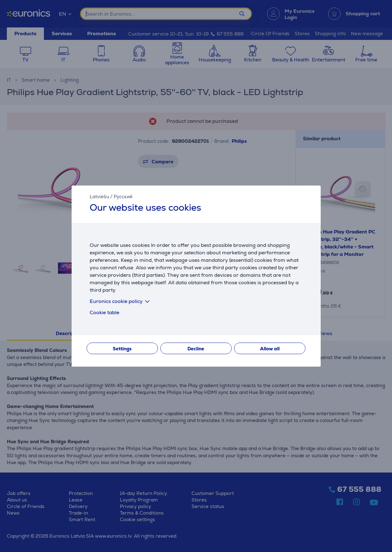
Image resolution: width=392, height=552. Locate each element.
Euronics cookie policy (121, 301)
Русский (123, 197)
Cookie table (104, 312)
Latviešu (99, 197)
